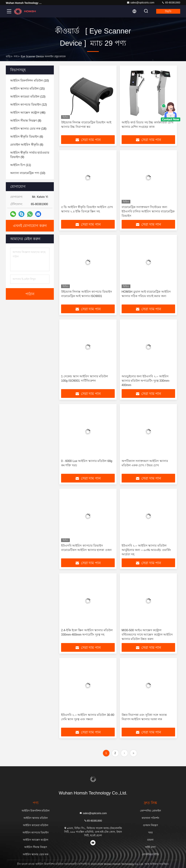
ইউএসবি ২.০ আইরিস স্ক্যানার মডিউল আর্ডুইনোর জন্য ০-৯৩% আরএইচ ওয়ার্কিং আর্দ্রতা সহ (146, 550)
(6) (27, 137)
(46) (28, 113)
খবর (150, 833)
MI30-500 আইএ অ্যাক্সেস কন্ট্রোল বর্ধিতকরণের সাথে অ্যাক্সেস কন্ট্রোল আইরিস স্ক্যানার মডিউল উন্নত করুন (147, 635)
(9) (30, 155)
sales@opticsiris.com (141, 3)
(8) (26, 121)
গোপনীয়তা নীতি (150, 854)
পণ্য (16, 56)
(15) (27, 89)
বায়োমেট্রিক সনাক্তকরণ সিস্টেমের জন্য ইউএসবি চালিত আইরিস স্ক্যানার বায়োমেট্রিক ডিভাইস (148, 211)
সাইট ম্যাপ (150, 847)
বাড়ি (8, 56)
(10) (30, 81)
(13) (28, 97)
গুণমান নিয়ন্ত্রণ (150, 825)
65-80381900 (171, 3)
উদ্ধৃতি (168, 11)
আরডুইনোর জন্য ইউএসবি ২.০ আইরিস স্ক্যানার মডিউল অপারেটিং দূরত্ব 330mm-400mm (146, 381)
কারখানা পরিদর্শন (150, 818)
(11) (21, 165)
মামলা (150, 840)
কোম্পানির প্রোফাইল (150, 811)
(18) (28, 129)
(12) (29, 105)
